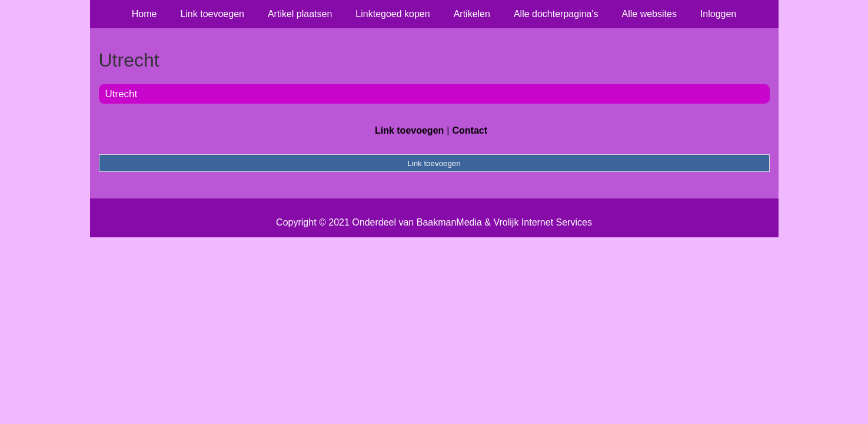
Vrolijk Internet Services (542, 222)
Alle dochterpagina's (556, 14)
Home (144, 14)
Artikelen (472, 14)
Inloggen (718, 14)
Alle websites (649, 14)
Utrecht (122, 94)
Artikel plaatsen (300, 14)
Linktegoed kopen (393, 14)
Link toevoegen (212, 14)
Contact (470, 130)
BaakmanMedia (449, 222)
